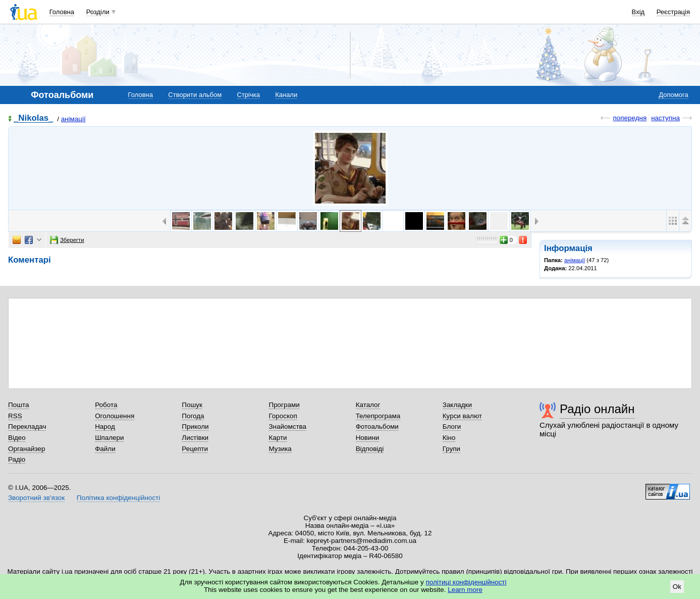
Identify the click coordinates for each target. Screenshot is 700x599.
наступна (665, 118)
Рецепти (195, 449)
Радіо (17, 459)
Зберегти (67, 240)
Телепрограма (378, 416)
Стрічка (248, 95)
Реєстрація (673, 12)
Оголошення (115, 416)
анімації (73, 119)
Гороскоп (283, 416)
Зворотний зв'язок (36, 498)
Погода (193, 416)
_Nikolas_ (33, 118)
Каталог (368, 405)
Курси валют (462, 416)
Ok (677, 587)
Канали (286, 95)
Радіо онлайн (597, 409)
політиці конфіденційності (466, 582)
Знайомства (287, 427)
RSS (15, 416)
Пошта (18, 405)
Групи (451, 449)
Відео (17, 438)
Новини (368, 438)
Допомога (673, 95)
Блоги (452, 427)
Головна (62, 12)
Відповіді (370, 449)
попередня (630, 118)
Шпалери (109, 438)
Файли (105, 449)
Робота (106, 405)
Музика (280, 449)
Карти (278, 438)
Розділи (98, 12)
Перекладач (27, 427)
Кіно (449, 438)
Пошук (192, 405)
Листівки (195, 438)
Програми (284, 405)
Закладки (457, 405)
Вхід (638, 12)
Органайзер (26, 449)
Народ (105, 427)
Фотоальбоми (377, 427)
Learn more (465, 590)
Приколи (195, 427)
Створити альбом (195, 95)
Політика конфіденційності (118, 498)
